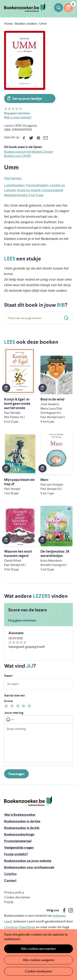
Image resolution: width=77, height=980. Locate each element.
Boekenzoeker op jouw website (28, 861)
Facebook (24, 138)
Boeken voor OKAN (17, 156)
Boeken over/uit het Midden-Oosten (29, 152)
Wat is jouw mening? (18, 117)
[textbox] (38, 743)
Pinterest (38, 138)
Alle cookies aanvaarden (38, 949)
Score (8, 701)
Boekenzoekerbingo (19, 834)
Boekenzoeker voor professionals (29, 867)
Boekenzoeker (25, 8)
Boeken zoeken (59, 8)
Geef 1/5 (6, 109)
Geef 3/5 (13, 109)
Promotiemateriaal (18, 841)
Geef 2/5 (10, 109)
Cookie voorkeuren (38, 971)
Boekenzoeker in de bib (22, 828)
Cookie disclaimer (17, 897)
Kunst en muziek (29, 190)
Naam (8, 676)
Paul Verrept (13, 178)
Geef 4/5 (17, 109)
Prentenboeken (37, 185)
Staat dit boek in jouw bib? (67, 318)
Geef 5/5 (21, 109)
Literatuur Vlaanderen (20, 927)
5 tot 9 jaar (36, 195)
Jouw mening (14, 713)
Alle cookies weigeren (39, 960)
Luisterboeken (14, 185)
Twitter (31, 138)
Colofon (10, 874)
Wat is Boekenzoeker (20, 815)
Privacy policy (14, 892)
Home (8, 24)
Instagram (69, 910)
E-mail (45, 138)
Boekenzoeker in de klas (22, 821)
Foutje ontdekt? (16, 854)
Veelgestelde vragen (19, 848)
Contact (10, 880)
